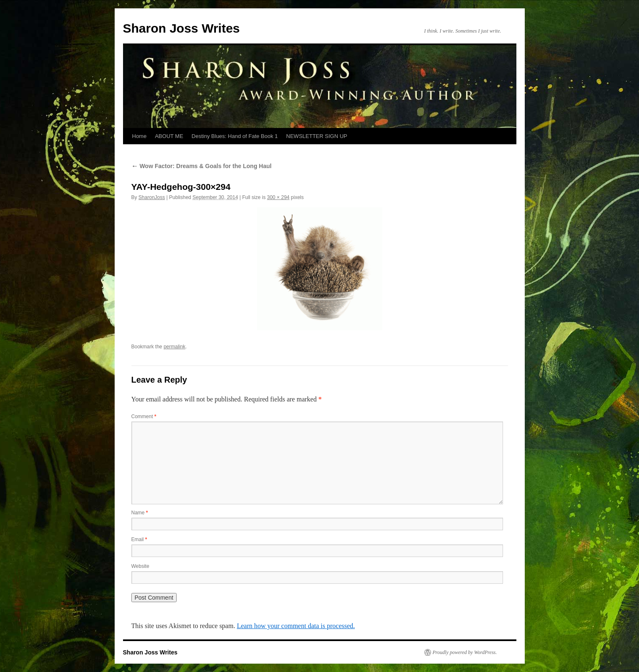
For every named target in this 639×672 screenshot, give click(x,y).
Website (140, 566)
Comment (144, 416)
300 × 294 (278, 197)
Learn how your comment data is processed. (296, 626)
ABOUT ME (169, 136)
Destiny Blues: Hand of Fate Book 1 (235, 136)
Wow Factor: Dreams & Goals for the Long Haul (201, 166)
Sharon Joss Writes (182, 28)
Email (139, 539)
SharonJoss (152, 197)
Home (140, 136)
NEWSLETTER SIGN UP (317, 136)
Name (140, 513)
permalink (175, 347)
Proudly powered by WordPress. (465, 652)
